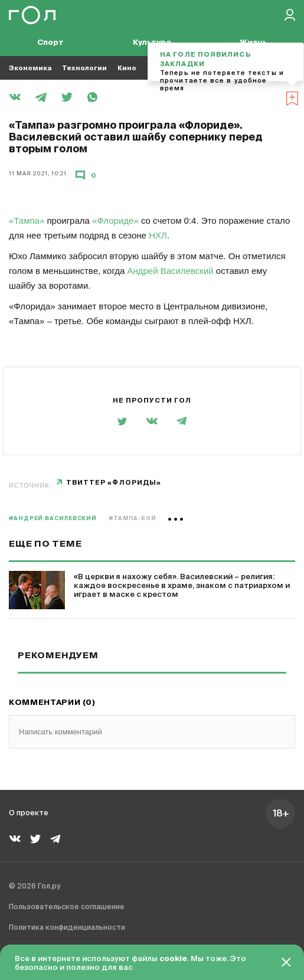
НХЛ (158, 235)
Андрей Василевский (170, 271)
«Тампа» (27, 220)
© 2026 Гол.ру (35, 887)
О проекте (29, 814)
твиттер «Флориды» (114, 483)
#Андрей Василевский (53, 519)
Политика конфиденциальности (67, 928)
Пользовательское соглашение (67, 907)
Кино (127, 68)
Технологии (84, 68)
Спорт (50, 43)
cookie (173, 959)
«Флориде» (115, 220)
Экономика (30, 68)
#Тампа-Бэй (133, 519)
